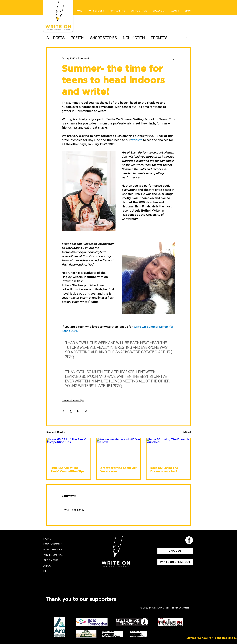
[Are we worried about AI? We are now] (118, 451)
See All (187, 432)
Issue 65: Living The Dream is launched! (164, 470)
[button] (187, 38)
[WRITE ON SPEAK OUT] (175, 562)
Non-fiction (134, 38)
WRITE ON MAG (53, 555)
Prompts (159, 38)
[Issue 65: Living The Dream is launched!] (168, 451)
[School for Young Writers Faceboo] (189, 540)
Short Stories (103, 38)
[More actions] (174, 59)
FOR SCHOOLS (53, 544)
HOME (47, 539)
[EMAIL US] (175, 551)
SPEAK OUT (51, 560)
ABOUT (48, 566)
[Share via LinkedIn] (78, 411)
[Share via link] (86, 411)
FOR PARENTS (53, 550)
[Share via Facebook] (63, 411)
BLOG (47, 571)
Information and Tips (73, 401)
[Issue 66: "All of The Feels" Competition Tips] (69, 451)
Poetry (77, 38)
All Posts (55, 38)
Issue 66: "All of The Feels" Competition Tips (67, 470)
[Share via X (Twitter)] (71, 411)
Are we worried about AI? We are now (118, 470)
